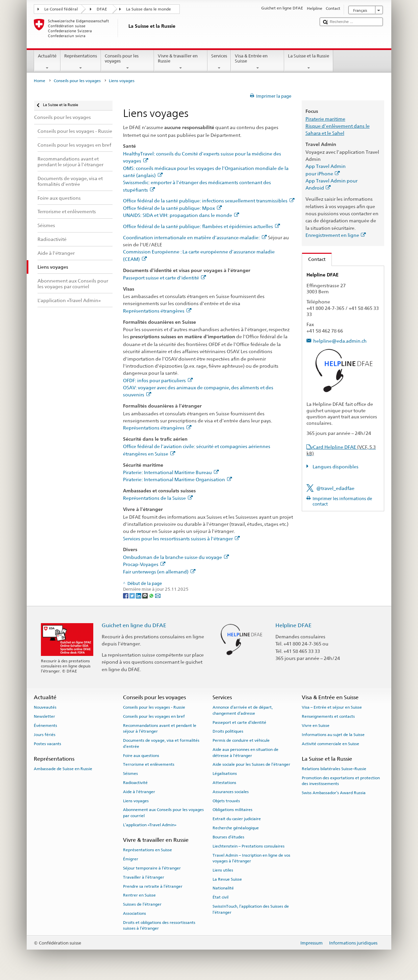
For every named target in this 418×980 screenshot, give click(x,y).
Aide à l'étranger (139, 792)
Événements (45, 726)
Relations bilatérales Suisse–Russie (334, 769)
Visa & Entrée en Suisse (257, 62)
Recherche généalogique (236, 828)
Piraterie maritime (325, 119)
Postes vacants (47, 743)
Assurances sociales (231, 792)
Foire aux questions (141, 755)
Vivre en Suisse (316, 726)
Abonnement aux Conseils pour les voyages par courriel (163, 813)
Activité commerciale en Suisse (330, 743)
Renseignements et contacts (328, 716)
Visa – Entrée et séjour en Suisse (332, 707)
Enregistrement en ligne (336, 235)
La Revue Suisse (227, 879)
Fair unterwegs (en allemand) (159, 572)
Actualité (47, 62)
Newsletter (44, 716)
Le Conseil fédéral (61, 9)
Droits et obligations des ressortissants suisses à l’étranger (159, 925)
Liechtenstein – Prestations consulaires (249, 846)
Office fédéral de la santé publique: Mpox (172, 208)
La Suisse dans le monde (149, 9)
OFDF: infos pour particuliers (158, 380)
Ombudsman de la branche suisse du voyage (176, 557)
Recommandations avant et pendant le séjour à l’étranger (160, 728)
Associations (134, 913)
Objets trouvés (226, 801)
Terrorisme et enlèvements (149, 764)
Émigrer (131, 859)
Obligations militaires (232, 810)
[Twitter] (133, 595)
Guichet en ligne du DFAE (134, 625)
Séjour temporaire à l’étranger (152, 868)
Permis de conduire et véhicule (241, 740)
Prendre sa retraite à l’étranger (153, 886)
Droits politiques (228, 731)
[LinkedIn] (139, 595)
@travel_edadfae (335, 488)
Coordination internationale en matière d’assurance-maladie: (195, 237)
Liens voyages (136, 801)
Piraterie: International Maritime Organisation (177, 479)
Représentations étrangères (157, 311)
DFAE (102, 9)
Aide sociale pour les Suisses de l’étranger (251, 764)
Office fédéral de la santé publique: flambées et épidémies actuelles (201, 226)
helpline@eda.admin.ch (340, 341)
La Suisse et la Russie (309, 62)
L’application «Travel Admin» (150, 825)
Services (219, 62)
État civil (220, 897)
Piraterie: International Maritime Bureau (171, 472)
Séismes (130, 774)
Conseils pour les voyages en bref (154, 716)
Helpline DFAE (293, 625)
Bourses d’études (228, 837)
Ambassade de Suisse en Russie (63, 769)
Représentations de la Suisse (158, 498)
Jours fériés (45, 735)
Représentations (81, 62)
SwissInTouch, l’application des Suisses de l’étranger (251, 909)
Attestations (224, 783)
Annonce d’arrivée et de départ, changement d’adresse (243, 710)
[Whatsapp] (152, 595)
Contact (314, 259)
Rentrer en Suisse (139, 895)
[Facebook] (126, 595)
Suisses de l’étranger (142, 904)
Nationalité (223, 888)
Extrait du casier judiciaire (237, 819)
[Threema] (145, 595)
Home (40, 81)
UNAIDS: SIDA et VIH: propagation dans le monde (181, 215)
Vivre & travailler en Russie (181, 62)
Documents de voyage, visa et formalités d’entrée (161, 743)
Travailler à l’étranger (144, 877)
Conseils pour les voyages (128, 62)
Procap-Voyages (144, 564)
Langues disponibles (335, 467)
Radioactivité (135, 783)
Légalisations (225, 774)
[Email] (158, 595)
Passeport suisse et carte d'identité (164, 278)
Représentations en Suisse (147, 850)
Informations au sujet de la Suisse (333, 735)
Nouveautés (45, 707)
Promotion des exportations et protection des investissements (341, 781)
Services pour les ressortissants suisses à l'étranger (181, 538)
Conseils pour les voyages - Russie (154, 707)
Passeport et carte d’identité (239, 722)
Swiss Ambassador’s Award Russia (334, 793)
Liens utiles (223, 870)
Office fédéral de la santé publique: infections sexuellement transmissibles (209, 201)
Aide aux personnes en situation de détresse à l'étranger (245, 752)
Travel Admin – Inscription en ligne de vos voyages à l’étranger (251, 858)
